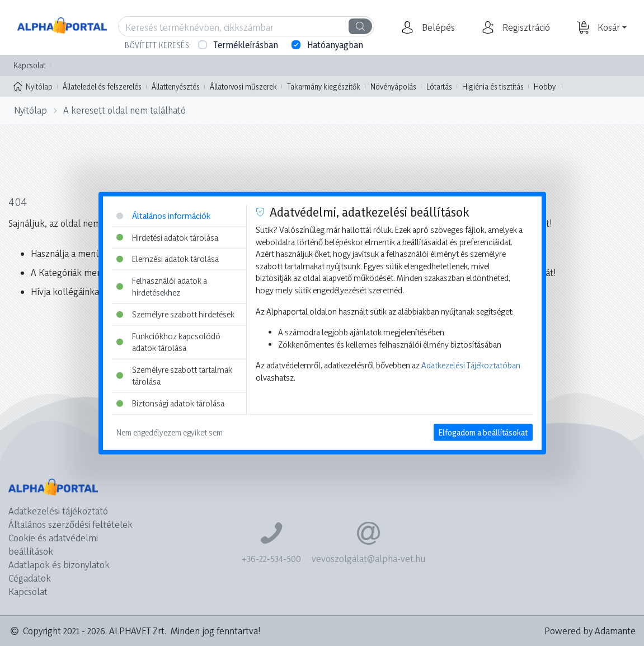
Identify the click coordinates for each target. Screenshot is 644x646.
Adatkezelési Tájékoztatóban (471, 365)
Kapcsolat (29, 65)
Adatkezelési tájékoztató (58, 511)
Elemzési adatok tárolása (168, 259)
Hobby (545, 86)
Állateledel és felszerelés (102, 86)
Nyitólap (33, 86)
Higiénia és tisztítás (493, 86)
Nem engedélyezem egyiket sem (170, 432)
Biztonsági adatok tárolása (170, 403)
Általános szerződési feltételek (70, 524)
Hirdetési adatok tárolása (167, 237)
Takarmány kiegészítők (324, 86)
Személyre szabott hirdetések (175, 314)
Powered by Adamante (590, 631)
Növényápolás (393, 86)
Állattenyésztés (176, 86)
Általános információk (163, 216)
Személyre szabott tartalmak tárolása (174, 376)
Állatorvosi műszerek (243, 86)
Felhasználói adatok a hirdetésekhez (162, 286)
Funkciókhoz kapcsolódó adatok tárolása (168, 342)
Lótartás (439, 86)
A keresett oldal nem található (124, 110)
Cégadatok (30, 578)
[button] (437, 27)
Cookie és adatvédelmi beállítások (53, 544)
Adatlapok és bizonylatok (59, 565)
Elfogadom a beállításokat (483, 432)
